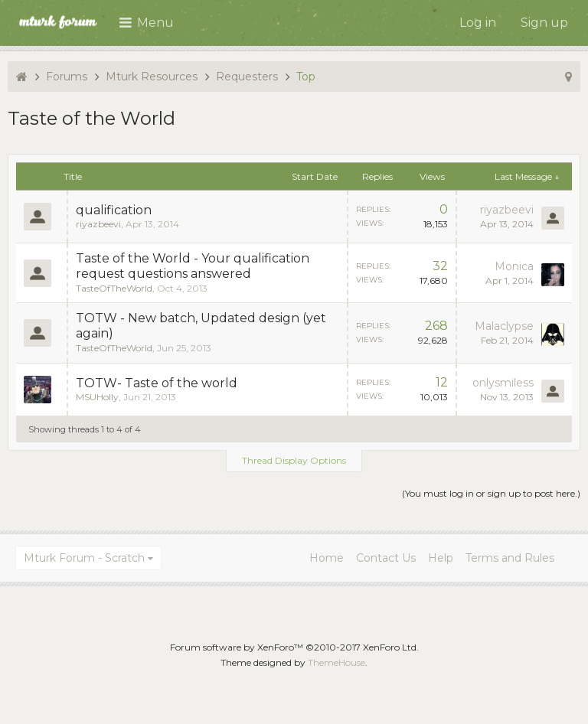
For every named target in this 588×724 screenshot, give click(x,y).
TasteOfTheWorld (114, 288)
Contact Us (386, 558)
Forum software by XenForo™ (294, 647)
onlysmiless (503, 383)
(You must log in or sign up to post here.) (491, 493)
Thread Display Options (294, 460)
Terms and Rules (510, 558)
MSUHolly (97, 397)
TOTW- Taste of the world (157, 383)
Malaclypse (504, 326)
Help (441, 558)
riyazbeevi (98, 224)
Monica (514, 266)
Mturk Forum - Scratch (84, 558)
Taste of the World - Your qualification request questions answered (193, 266)
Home (327, 558)
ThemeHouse (336, 662)
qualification (114, 210)
